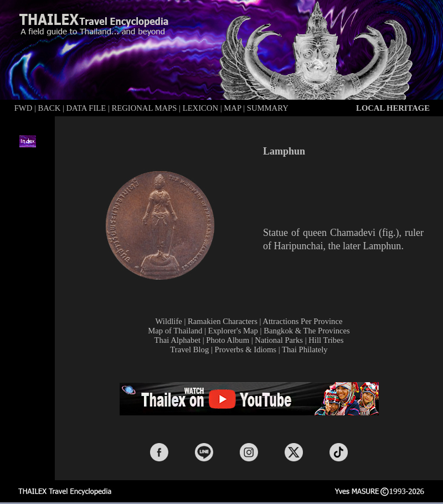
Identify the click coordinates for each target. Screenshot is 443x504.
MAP (232, 108)
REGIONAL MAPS (144, 108)
